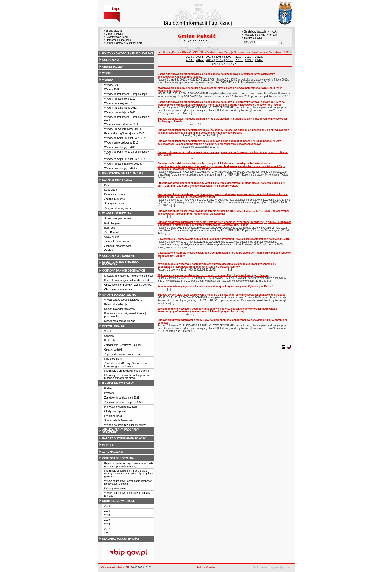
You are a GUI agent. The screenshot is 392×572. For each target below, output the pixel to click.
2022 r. (224, 64)
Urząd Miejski (112, 237)
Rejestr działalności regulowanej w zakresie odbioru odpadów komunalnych (129, 465)
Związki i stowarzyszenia (118, 208)
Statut (108, 331)
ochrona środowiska (118, 458)
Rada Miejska (112, 223)
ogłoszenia (111, 60)
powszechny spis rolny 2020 (123, 174)
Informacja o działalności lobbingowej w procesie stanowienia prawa (127, 377)
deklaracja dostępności (121, 539)
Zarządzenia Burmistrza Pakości (123, 345)
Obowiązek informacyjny (118, 289)
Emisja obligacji (113, 416)
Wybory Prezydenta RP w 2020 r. (123, 164)
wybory (108, 80)
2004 (107, 506)
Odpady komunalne (115, 488)
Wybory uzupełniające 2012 (120, 112)
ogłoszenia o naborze (119, 256)
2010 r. (239, 57)
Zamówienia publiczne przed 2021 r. (125, 402)
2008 (107, 515)
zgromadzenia (113, 452)
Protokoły (110, 340)
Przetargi (109, 393)
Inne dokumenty (113, 359)
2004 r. (190, 57)
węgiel (107, 73)
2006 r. (200, 57)
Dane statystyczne (115, 194)
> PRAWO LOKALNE (191, 52)
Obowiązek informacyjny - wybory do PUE (128, 285)
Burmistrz (110, 228)
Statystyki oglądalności (119, 40)
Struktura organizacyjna (118, 219)
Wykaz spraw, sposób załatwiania (123, 300)
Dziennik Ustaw (114, 43)
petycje (108, 445)
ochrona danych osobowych (124, 271)
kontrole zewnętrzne (119, 501)
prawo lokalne (114, 326)
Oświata (109, 251)
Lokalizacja (111, 190)
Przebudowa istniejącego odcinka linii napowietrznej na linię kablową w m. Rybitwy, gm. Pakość (215, 286)
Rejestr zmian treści (117, 37)
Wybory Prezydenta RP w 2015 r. (123, 129)
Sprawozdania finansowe (119, 420)
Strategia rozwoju (114, 204)
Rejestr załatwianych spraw (120, 309)
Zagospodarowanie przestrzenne (123, 354)
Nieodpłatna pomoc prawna (120, 321)
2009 (107, 520)
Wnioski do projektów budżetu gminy (125, 425)
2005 (107, 511)
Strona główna (114, 31)
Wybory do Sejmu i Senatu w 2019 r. (125, 159)
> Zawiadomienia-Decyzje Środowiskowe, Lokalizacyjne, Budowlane (243, 52)
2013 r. (190, 60)
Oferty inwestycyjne (115, 411)
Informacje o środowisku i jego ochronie (127, 371)
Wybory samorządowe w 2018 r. (122, 143)
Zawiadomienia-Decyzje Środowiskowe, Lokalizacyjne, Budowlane (127, 365)
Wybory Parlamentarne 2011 (121, 108)
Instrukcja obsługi (253, 38)
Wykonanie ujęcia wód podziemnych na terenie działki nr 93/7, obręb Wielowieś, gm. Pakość (213, 275)
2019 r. (249, 60)
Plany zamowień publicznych (121, 407)
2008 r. (220, 57)
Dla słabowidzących (255, 32)
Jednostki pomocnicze (117, 241)
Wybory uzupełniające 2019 (120, 147)
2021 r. (215, 64)
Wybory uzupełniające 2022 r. (121, 168)
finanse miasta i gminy (118, 383)
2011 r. (249, 57)
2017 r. (230, 60)
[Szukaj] (281, 43)
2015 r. (210, 60)
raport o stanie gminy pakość (124, 439)
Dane (107, 185)
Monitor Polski (134, 43)
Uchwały (109, 336)
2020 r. (259, 60)
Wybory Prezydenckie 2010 (120, 99)
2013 (107, 524)
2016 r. (220, 60)
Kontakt (273, 35)
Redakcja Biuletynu (255, 35)
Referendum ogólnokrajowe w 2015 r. (126, 133)
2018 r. (239, 60)
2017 (107, 529)
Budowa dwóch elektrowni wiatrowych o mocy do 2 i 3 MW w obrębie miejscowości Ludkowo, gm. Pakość (221, 295)
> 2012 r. (287, 52)
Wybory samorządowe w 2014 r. (122, 124)
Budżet (108, 388)
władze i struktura (117, 213)
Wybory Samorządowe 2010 (120, 103)
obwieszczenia (113, 67)
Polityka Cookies (206, 568)
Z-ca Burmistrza (113, 232)
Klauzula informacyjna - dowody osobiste (127, 280)
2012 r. (259, 57)
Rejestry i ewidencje (116, 304)
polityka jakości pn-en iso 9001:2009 (128, 53)
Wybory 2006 (112, 85)
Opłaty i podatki (113, 350)
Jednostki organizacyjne (118, 246)
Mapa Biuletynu (114, 34)
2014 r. (200, 60)
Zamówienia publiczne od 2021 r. (123, 398)
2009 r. (230, 57)
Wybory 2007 (112, 90)
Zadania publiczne (115, 199)
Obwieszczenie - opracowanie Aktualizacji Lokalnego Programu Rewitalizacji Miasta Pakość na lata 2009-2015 (224, 239)
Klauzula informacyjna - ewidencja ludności (129, 276)
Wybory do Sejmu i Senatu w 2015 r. (125, 138)
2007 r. (210, 57)
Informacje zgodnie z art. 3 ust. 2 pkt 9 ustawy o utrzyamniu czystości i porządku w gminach (129, 474)
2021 (107, 534)
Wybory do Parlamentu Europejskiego (126, 94)
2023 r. (234, 64)
